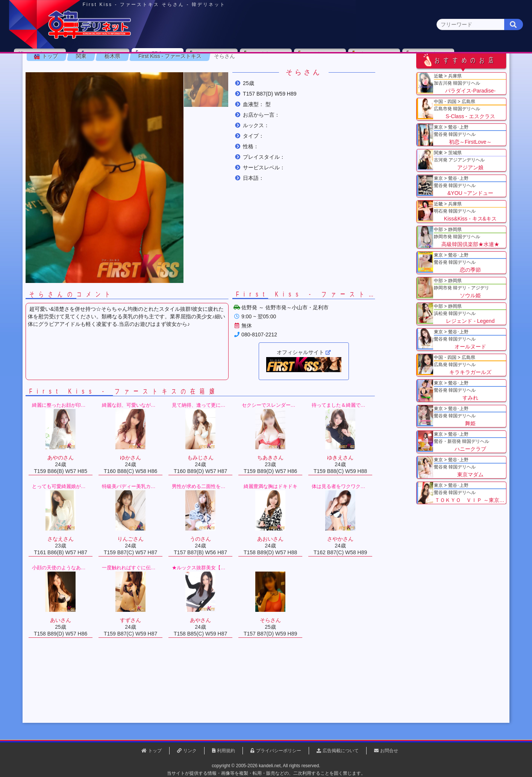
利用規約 (226, 751)
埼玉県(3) (176, 74)
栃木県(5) (270, 74)
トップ (69, 94)
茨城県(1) (239, 74)
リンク (190, 751)
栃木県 (131, 94)
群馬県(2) (207, 74)
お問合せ (389, 751)
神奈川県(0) (111, 74)
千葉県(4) (145, 74)
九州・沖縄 (460, 59)
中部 (297, 59)
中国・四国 (405, 59)
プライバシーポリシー (279, 751)
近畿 (352, 59)
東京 (135, 59)
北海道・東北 (243, 59)
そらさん (243, 94)
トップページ (73, 59)
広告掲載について (341, 751)
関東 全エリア (65, 74)
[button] (225, 127)
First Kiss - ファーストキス (189, 94)
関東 (189, 59)
